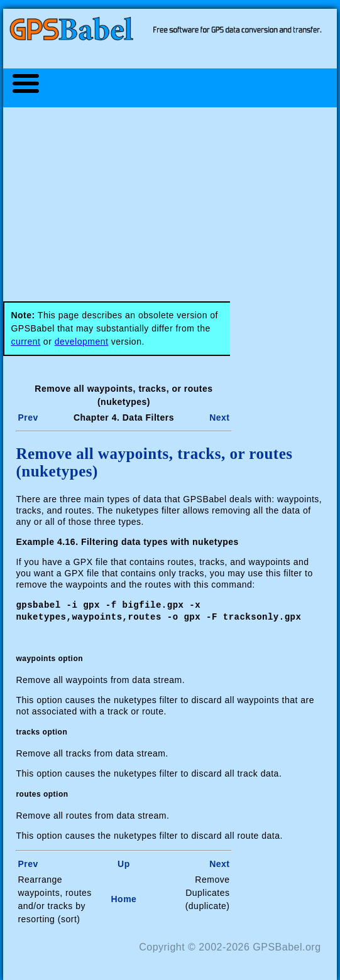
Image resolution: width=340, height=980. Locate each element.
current (25, 342)
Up (124, 863)
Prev (28, 417)
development (82, 342)
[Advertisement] (176, 198)
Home (123, 898)
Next (219, 417)
